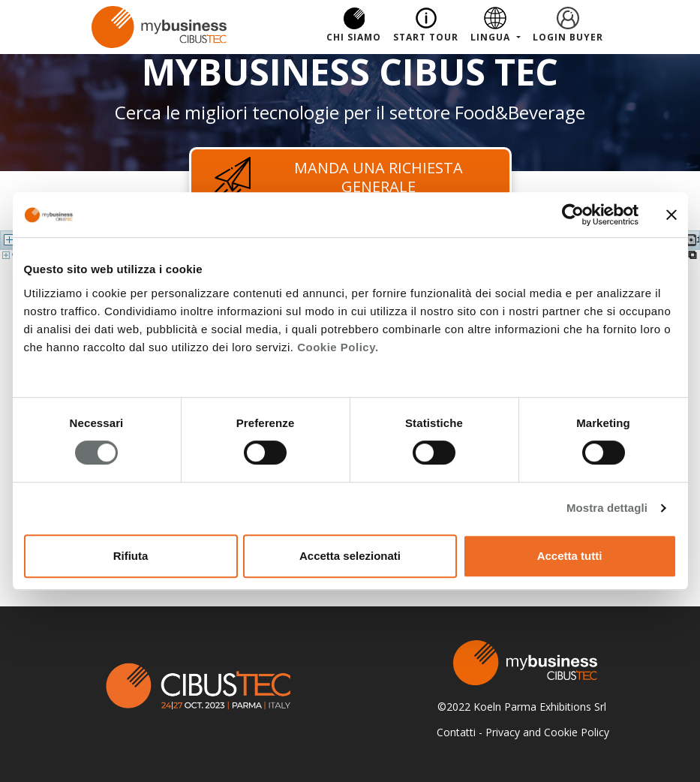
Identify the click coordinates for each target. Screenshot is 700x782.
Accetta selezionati (350, 556)
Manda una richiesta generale (336, 177)
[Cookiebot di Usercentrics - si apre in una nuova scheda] (573, 215)
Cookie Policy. (338, 347)
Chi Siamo (354, 37)
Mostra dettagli (607, 508)
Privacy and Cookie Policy (547, 732)
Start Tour (426, 37)
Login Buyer (568, 37)
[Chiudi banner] (671, 215)
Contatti (456, 732)
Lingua (492, 37)
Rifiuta (131, 556)
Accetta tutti (570, 556)
